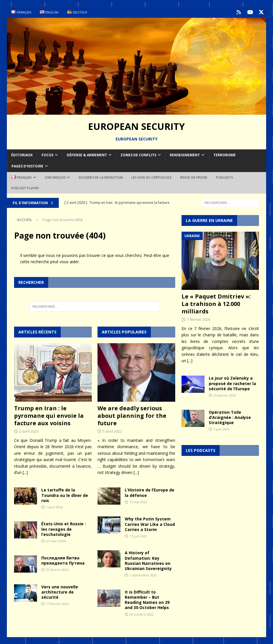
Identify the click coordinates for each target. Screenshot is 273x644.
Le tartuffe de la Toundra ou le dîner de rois (65, 495)
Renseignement (185, 155)
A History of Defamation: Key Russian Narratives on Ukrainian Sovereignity (148, 560)
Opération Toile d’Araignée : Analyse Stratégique (230, 417)
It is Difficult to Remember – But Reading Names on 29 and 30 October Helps (147, 599)
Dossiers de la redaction (101, 177)
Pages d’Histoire (27, 166)
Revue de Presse (194, 177)
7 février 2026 (198, 319)
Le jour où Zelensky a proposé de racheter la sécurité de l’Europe (232, 383)
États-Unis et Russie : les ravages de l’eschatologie (64, 529)
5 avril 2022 (112, 431)
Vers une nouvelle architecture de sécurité (60, 591)
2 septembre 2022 (143, 575)
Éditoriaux (22, 155)
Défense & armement (87, 155)
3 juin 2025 (221, 429)
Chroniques (55, 177)
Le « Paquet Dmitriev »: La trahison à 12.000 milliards (216, 304)
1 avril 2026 (54, 507)
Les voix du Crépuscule (151, 177)
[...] (25, 472)
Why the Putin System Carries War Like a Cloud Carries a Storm (150, 524)
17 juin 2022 (138, 535)
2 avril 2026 (29, 431)
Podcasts (224, 177)
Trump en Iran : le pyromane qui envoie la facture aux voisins (49, 415)
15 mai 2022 (138, 501)
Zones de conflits (138, 155)
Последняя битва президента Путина (63, 560)
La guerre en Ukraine (209, 220)
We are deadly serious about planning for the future (132, 415)
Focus (47, 155)
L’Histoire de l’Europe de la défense (150, 492)
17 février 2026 (57, 603)
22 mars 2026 (56, 541)
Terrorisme (225, 155)
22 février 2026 (57, 569)
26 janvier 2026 (225, 395)
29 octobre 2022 (142, 614)
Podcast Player (25, 188)
